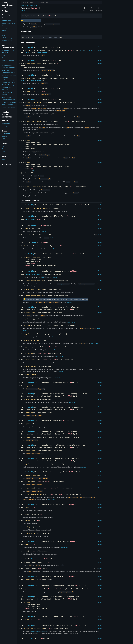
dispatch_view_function (33, 257)
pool (29, 50)
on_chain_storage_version (34, 289)
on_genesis (28, 424)
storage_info (29, 580)
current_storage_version (34, 296)
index (26, 508)
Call (39, 219)
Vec (45, 353)
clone (26, 228)
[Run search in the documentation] (61, 3)
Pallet (49, 16)
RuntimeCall (30, 219)
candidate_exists (34, 64)
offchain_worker (30, 366)
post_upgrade (29, 360)
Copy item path (40, 8)
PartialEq (35, 559)
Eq (32, 638)
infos (26, 551)
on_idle (27, 325)
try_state (28, 347)
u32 (44, 91)
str (41, 514)
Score (91, 50)
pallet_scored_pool (27, 6)
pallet (35, 6)
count (26, 545)
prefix (26, 619)
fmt (25, 246)
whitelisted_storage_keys (34, 628)
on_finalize (28, 319)
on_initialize (29, 312)
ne (25, 569)
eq (25, 562)
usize (35, 508)
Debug (33, 243)
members (30, 78)
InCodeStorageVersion (34, 274)
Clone (33, 225)
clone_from (28, 235)
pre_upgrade (28, 353)
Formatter (45, 246)
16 (42, 520)
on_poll (27, 334)
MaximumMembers (42, 52)
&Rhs (40, 569)
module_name (28, 527)
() (42, 16)
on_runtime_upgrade (31, 340)
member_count (32, 91)
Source (23, 10)
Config (31, 47)
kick (29, 140)
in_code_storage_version (34, 281)
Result (59, 246)
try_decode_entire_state (34, 589)
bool (59, 64)
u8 (37, 261)
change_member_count (35, 187)
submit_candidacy (34, 102)
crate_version (29, 533)
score (29, 163)
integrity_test (30, 375)
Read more (44, 231)
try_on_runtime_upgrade (33, 494)
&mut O (34, 263)
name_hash (28, 520)
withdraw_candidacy (35, 121)
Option (70, 50)
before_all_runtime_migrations (36, 208)
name (25, 514)
